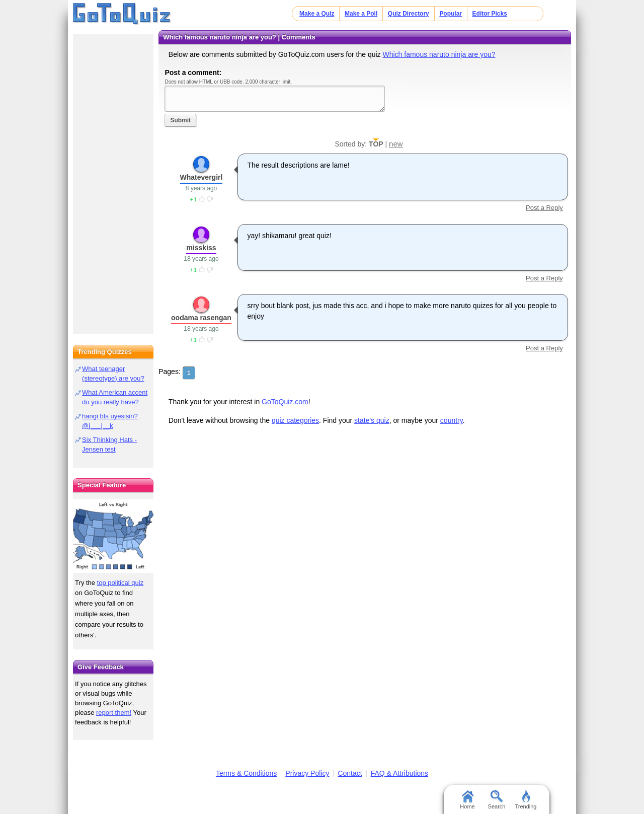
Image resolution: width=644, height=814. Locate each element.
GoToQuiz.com (285, 402)
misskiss (201, 248)
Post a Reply (544, 208)
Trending (526, 800)
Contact (350, 773)
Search (497, 800)
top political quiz (120, 583)
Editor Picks (490, 14)
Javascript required (275, 98)
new (396, 144)
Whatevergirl (202, 177)
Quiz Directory (409, 14)
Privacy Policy (307, 773)
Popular (451, 14)
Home (467, 800)
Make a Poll (361, 14)
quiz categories (295, 420)
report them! (114, 713)
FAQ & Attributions (399, 773)
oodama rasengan (201, 318)
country (452, 420)
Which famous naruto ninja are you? (439, 54)
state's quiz (372, 420)
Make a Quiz (317, 14)
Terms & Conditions (246, 773)
